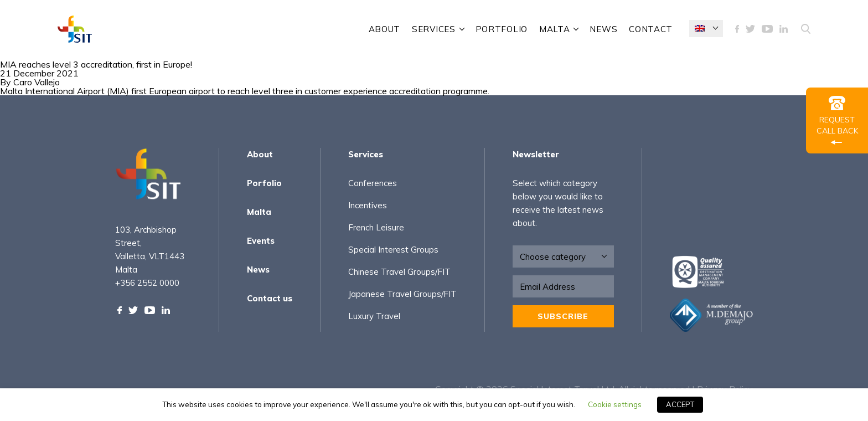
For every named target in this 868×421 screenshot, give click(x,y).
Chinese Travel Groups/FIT (399, 272)
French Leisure (376, 227)
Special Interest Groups (393, 250)
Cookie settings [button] (615, 404)
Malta (555, 29)
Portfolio (502, 29)
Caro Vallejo (37, 82)
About (385, 29)
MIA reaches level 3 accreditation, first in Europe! (96, 64)
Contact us (270, 298)
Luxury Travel (374, 316)
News (603, 29)
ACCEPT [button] (680, 404)
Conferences (373, 183)
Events (261, 241)
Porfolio (264, 183)
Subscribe (563, 316)
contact (651, 29)
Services (366, 154)
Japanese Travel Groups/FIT (402, 294)
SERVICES (434, 29)
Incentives (368, 205)
